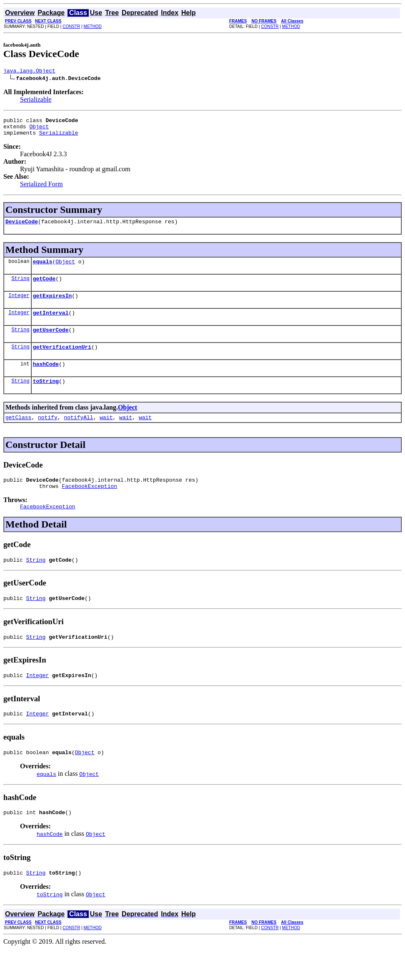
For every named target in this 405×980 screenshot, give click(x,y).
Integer (19, 305)
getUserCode (51, 342)
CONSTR (71, 26)
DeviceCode (22, 227)
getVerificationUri (62, 360)
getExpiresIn (52, 305)
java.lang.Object (29, 72)
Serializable (36, 101)
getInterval (51, 324)
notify (48, 435)
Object (39, 130)
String (20, 287)
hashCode (46, 379)
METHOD (93, 26)
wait (106, 435)
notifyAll (78, 435)
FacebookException (89, 506)
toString (46, 397)
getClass (18, 435)
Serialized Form (41, 189)
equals (43, 269)
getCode (44, 287)
